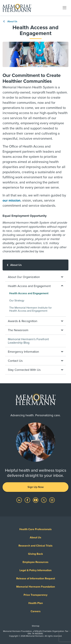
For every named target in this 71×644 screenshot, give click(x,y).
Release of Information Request (36, 579)
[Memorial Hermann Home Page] (17, 8)
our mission (12, 201)
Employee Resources (35, 562)
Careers (36, 611)
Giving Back (35, 554)
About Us (10, 21)
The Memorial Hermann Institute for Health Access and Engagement (30, 309)
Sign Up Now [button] (36, 487)
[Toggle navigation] (64, 8)
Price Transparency (35, 595)
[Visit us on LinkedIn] (20, 500)
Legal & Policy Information (35, 570)
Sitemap (36, 626)
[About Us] (35, 265)
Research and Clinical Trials (35, 546)
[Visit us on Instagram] (52, 500)
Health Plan (36, 603)
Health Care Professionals (35, 529)
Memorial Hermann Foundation (36, 587)
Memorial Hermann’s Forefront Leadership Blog (28, 341)
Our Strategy (17, 301)
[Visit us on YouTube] (36, 500)
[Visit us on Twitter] (44, 500)
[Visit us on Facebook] (28, 500)
